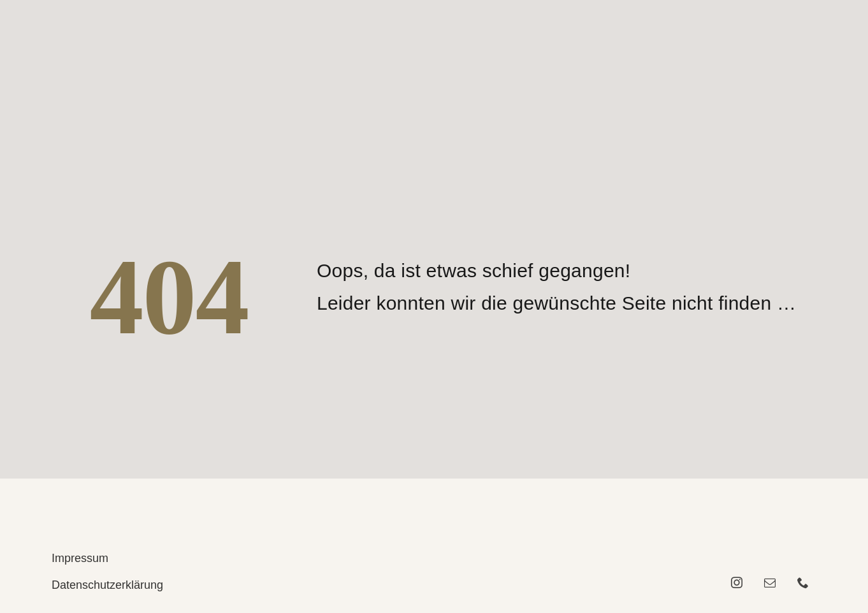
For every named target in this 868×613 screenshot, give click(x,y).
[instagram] (737, 582)
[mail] (770, 582)
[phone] (803, 582)
